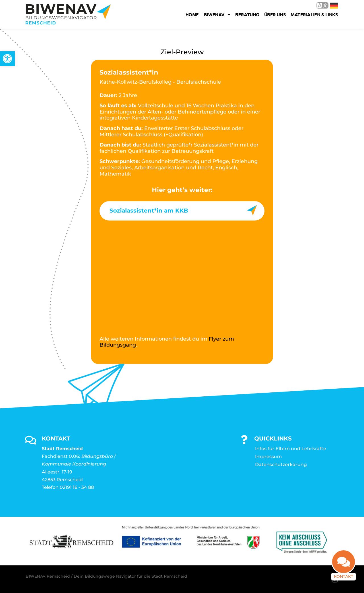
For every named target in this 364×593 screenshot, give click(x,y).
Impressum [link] (268, 457)
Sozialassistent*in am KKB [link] (149, 211)
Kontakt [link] (344, 576)
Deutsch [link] (334, 6)
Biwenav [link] (217, 15)
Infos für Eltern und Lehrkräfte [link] (291, 449)
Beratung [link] (247, 14)
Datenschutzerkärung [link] (281, 465)
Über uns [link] (275, 14)
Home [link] (192, 14)
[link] (7, 59)
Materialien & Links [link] (314, 14)
